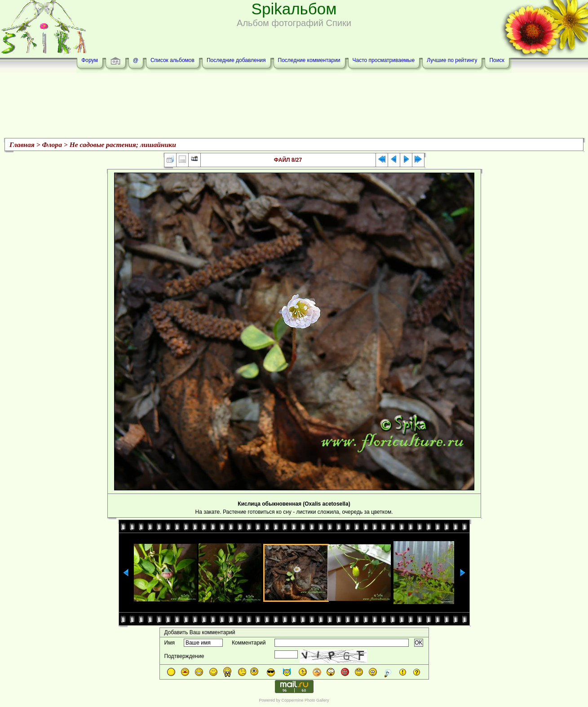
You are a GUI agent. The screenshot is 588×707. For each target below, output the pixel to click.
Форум (89, 60)
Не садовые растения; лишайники (123, 145)
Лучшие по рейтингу (452, 60)
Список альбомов (172, 60)
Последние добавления (236, 60)
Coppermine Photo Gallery (305, 700)
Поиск (497, 60)
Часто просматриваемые (384, 60)
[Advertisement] (294, 107)
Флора (52, 145)
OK (418, 643)
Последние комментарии (309, 60)
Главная (22, 145)
